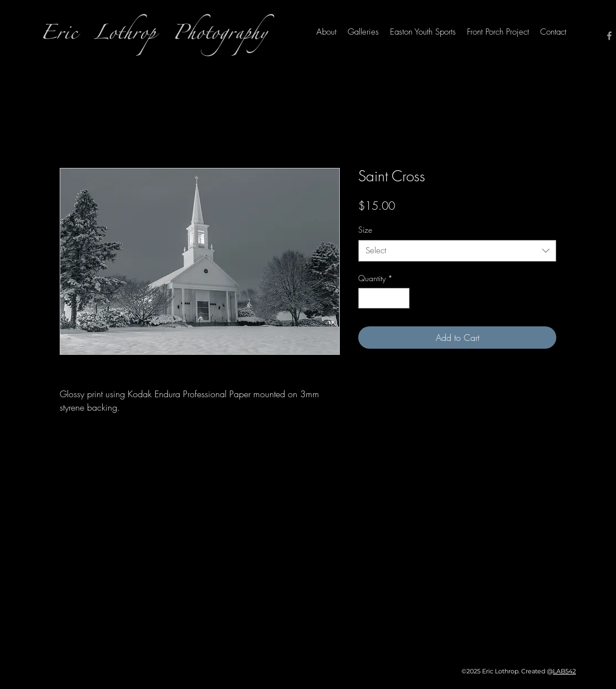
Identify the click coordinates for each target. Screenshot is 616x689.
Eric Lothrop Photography (154, 36)
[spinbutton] (384, 298)
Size (365, 230)
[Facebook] (609, 36)
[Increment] (401, 298)
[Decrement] (367, 298)
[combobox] (457, 251)
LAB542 (564, 671)
